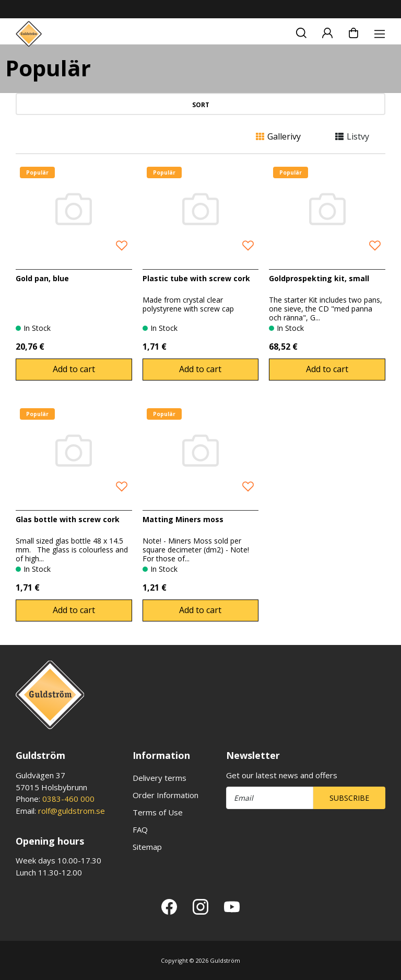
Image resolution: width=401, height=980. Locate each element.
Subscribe (349, 798)
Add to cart (74, 369)
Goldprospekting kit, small (319, 278)
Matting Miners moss (183, 519)
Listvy (352, 136)
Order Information (166, 795)
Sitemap (147, 847)
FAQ (140, 829)
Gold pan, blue (42, 278)
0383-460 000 (68, 799)
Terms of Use (158, 812)
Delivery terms (160, 778)
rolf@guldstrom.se (72, 811)
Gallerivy (278, 136)
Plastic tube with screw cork (196, 278)
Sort (201, 105)
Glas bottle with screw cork (68, 519)
